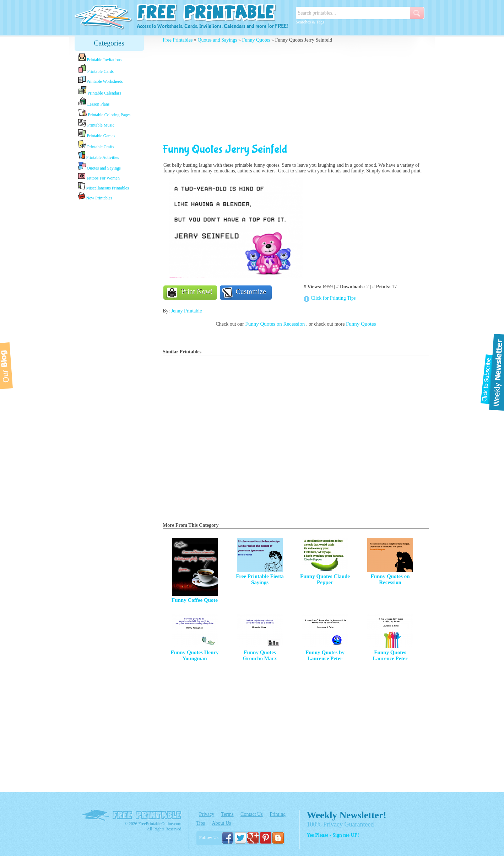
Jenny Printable (187, 311)
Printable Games (97, 134)
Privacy (207, 814)
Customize (251, 291)
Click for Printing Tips (333, 298)
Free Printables (178, 40)
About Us (221, 823)
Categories (109, 43)
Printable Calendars (100, 91)
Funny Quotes (256, 40)
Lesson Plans (94, 102)
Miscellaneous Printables (104, 186)
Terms (227, 814)
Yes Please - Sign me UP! (333, 835)
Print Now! (197, 291)
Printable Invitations (100, 58)
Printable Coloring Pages (104, 113)
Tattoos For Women (99, 176)
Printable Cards (96, 69)
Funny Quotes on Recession (276, 324)
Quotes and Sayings (99, 166)
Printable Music (96, 123)
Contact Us (252, 814)
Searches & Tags (310, 22)
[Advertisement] (109, 314)
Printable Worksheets (101, 80)
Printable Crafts (96, 145)
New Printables (95, 196)
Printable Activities (99, 156)
